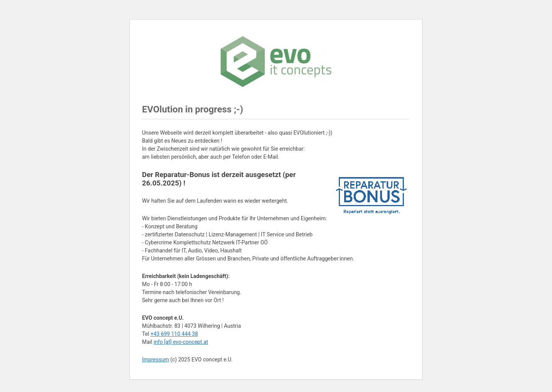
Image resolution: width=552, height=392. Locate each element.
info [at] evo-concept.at (181, 342)
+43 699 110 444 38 (174, 334)
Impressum (155, 359)
